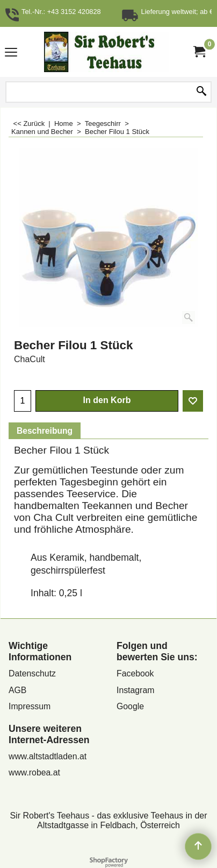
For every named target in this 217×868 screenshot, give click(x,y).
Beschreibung (45, 431)
